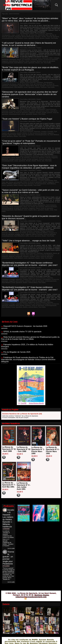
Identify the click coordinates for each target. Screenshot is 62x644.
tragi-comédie (28, 185)
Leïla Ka (48, 158)
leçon (23, 234)
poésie (24, 159)
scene (26, 38)
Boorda (22, 83)
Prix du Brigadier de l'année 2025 (17, 354)
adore (22, 156)
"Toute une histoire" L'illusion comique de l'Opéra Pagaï (27, 119)
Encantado (26, 84)
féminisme (13, 60)
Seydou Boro (32, 210)
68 (21, 231)
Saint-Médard (18, 38)
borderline (23, 278)
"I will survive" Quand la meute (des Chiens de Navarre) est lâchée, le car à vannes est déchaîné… (29, 44)
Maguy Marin (30, 86)
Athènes (23, 109)
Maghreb (12, 257)
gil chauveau (33, 35)
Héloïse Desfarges (51, 207)
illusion (25, 133)
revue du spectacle (53, 37)
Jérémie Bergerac (8, 208)
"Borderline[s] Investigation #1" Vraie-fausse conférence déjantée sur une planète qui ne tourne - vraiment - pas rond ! (30, 264)
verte (52, 210)
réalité (19, 135)
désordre (5, 233)
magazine (18, 37)
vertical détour (33, 283)
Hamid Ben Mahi (43, 35)
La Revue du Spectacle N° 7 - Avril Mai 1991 (9, 485)
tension (42, 38)
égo (7, 182)
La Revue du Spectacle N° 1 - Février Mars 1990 (38, 450)
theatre (48, 38)
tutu (43, 161)
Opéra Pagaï (12, 135)
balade (35, 205)
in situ (30, 133)
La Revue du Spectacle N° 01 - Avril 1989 (9, 449)
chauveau (49, 33)
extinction (19, 279)
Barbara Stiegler (31, 109)
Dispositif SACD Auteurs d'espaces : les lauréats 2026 (25, 328)
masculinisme (13, 61)
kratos (11, 113)
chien (51, 58)
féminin (18, 158)
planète (22, 281)
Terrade (28, 161)
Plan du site (20, 598)
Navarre (39, 61)
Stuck (37, 38)
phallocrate (17, 184)
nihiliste (10, 184)
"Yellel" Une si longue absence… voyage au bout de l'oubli (28, 241)
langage (18, 234)
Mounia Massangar (28, 37)
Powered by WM (41, 598)
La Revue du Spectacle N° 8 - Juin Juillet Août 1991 (24, 486)
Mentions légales (42, 595)
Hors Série (30, 255)
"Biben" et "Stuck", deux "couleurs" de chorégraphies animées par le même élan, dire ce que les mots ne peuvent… (30, 20)
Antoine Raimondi (26, 205)
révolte (44, 37)
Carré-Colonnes (40, 33)
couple (18, 35)
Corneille (50, 132)
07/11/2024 (6, 566)
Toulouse (44, 87)
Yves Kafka (54, 38)
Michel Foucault (37, 234)
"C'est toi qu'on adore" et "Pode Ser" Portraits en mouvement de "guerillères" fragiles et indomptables (31, 142)
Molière (4, 184)
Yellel (42, 258)
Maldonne (5, 159)
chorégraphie (6, 35)
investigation (47, 279)
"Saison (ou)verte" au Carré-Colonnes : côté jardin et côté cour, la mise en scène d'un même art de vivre (31, 191)
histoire (19, 133)
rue (48, 135)
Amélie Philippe (25, 58)
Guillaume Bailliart (42, 233)
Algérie (22, 253)
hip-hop (23, 255)
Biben (32, 33)
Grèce (47, 111)
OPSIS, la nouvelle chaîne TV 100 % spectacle (22, 334)
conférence (50, 231)
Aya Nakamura (25, 33)
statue (15, 185)
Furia (31, 84)
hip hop (52, 35)
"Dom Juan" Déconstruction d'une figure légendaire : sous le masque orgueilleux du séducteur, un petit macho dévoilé (29, 167)
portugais (35, 159)
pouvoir (50, 113)
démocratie (27, 111)
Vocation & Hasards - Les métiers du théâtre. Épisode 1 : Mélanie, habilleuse (8, 518)
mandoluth (19, 257)
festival (33, 207)
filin (27, 35)
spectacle (31, 38)
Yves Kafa (48, 161)
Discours (11, 233)
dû (29, 207)
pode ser (18, 159)
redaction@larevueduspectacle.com (31, 597)
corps (13, 35)
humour (40, 60)
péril (17, 281)
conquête (41, 181)
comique (44, 132)
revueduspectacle (8, 38)
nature (38, 208)
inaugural (52, 233)
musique (38, 37)
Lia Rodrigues (13, 86)
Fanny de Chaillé (20, 233)
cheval (11, 207)
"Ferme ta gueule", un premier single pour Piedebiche (8, 558)
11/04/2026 (6, 529)
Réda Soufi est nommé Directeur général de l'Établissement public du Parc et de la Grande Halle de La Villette (30, 340)
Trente (39, 161)
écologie (12, 279)
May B (37, 86)
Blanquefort (41, 109)
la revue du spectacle (51, 60)
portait (29, 159)
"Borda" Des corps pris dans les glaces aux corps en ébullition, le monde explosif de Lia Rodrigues (30, 69)
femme (19, 60)
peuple (44, 113)
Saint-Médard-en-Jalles (22, 236)
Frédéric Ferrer (28, 279)
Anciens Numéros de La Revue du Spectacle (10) (22, 414)
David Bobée (49, 181)
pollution (28, 281)
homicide (34, 60)
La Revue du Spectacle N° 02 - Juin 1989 (24, 449)
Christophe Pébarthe (16, 111)
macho (45, 182)
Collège (43, 231)
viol (42, 63)
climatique (5, 279)
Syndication (31, 598)
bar (21, 132)
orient (38, 257)
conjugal (56, 58)
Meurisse (22, 61)
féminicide (5, 60)
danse (23, 35)
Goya (45, 84)
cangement (31, 278)
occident (32, 257)
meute (27, 61)
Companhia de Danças (9, 84)
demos (33, 111)
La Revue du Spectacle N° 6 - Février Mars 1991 (53, 450)
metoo (57, 182)
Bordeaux (36, 156)
